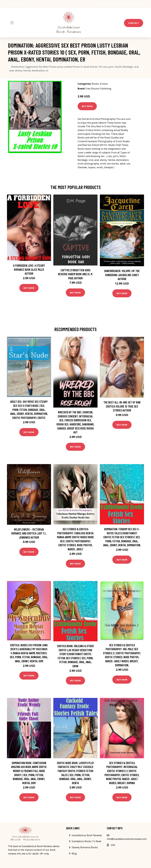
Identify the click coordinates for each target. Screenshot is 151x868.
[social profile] (22, 4)
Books (95, 84)
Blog (74, 853)
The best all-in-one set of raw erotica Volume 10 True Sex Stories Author (122, 406)
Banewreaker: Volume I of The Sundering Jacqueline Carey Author (122, 275)
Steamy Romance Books (85, 847)
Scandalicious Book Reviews (87, 835)
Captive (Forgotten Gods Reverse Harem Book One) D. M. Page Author (75, 274)
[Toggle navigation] (12, 23)
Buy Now (87, 106)
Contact (134, 23)
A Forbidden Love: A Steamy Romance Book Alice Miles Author (29, 269)
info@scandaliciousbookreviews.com (124, 4)
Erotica (104, 84)
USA (101, 4)
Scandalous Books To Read (86, 841)
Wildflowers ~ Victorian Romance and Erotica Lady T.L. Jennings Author (29, 533)
